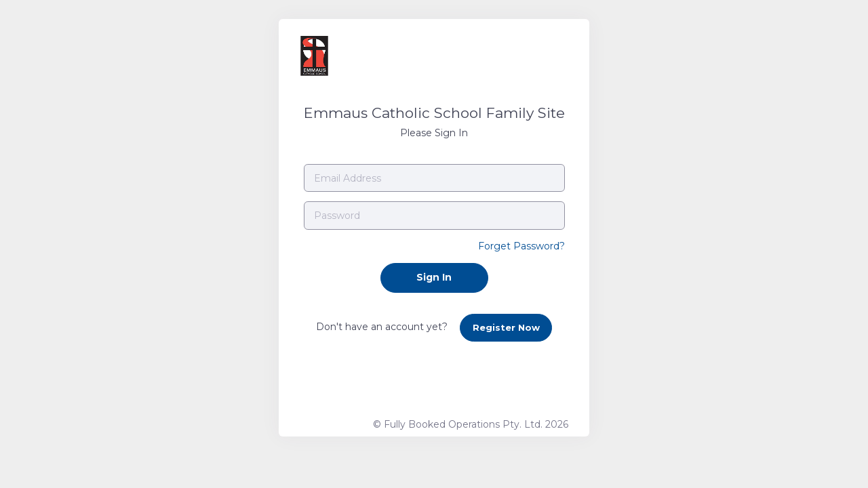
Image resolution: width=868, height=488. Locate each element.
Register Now (506, 327)
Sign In (434, 277)
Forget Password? (521, 246)
